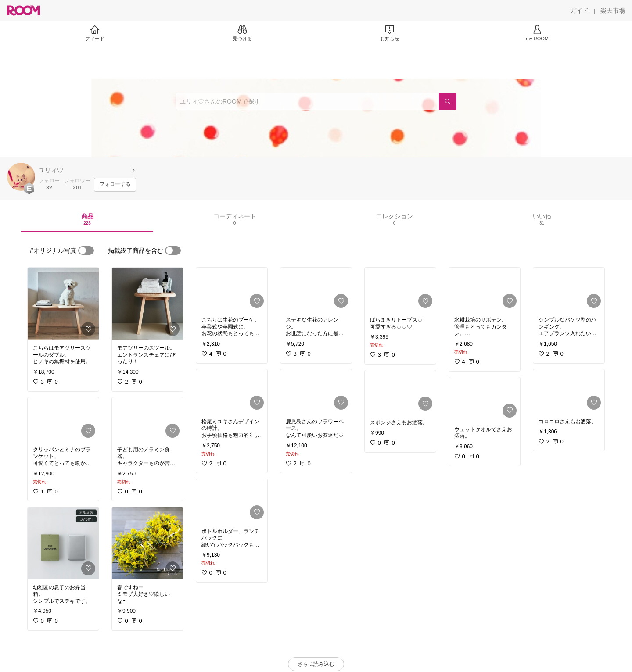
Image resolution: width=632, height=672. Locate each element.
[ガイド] (579, 11)
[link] (63, 304)
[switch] (86, 250)
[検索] (448, 101)
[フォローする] (115, 185)
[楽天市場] (613, 11)
